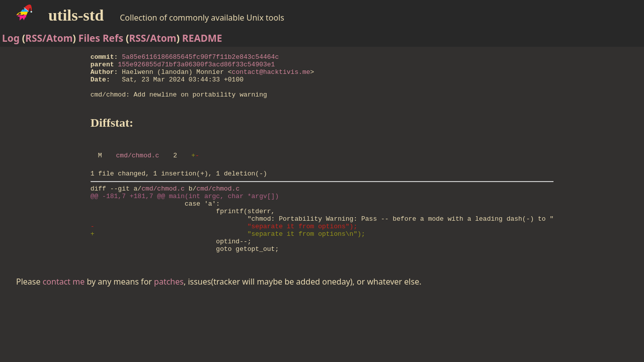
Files (89, 38)
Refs (113, 38)
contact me (64, 312)
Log (11, 38)
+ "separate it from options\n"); (228, 259)
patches (169, 312)
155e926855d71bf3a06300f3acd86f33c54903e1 (196, 67)
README (202, 38)
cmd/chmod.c (138, 168)
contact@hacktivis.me (271, 76)
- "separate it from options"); (224, 250)
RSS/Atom (49, 38)
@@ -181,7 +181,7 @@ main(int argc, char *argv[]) (185, 214)
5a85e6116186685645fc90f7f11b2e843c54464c (200, 58)
